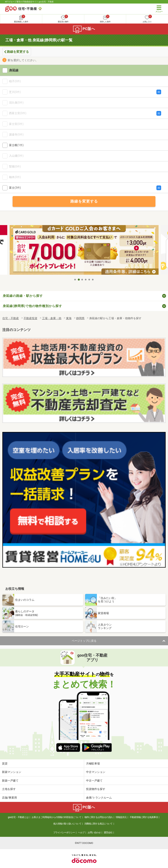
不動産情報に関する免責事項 (144, 817)
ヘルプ (81, 833)
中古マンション (96, 772)
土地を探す (9, 789)
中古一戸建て (94, 781)
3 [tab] (82, 280)
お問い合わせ (94, 833)
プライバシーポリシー (64, 833)
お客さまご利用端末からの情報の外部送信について (56, 817)
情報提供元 (121, 817)
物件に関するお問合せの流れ (99, 817)
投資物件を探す (96, 789)
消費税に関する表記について (98, 824)
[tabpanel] (84, 251)
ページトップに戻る (84, 641)
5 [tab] (89, 280)
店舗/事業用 (9, 798)
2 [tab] (79, 280)
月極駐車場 (93, 763)
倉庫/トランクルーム (99, 798)
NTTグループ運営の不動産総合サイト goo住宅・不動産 (29, 2)
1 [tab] (75, 280)
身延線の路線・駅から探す (23, 296)
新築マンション (12, 772)
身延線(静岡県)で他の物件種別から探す (32, 306)
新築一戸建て (10, 781)
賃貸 (5, 763)
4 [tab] (86, 280)
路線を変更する (18, 52)
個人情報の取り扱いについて (67, 824)
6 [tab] (93, 280)
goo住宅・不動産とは (18, 817)
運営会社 (108, 833)
